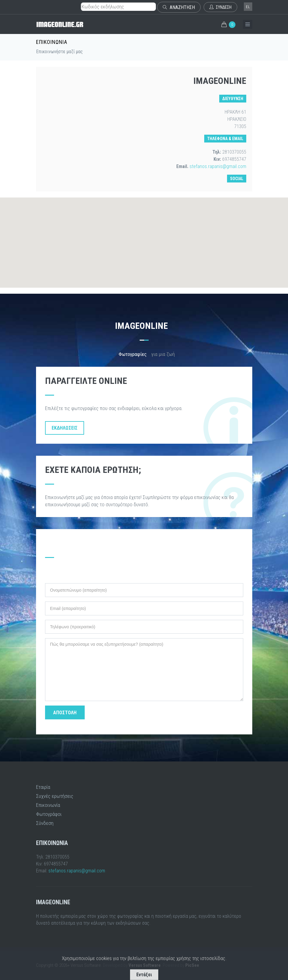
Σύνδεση (45, 823)
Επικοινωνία (48, 805)
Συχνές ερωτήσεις (55, 796)
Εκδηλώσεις (65, 428)
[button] (144, 237)
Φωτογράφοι (49, 814)
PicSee (192, 965)
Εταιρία (43, 787)
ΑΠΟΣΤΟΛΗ (65, 713)
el (248, 7)
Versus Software (145, 965)
